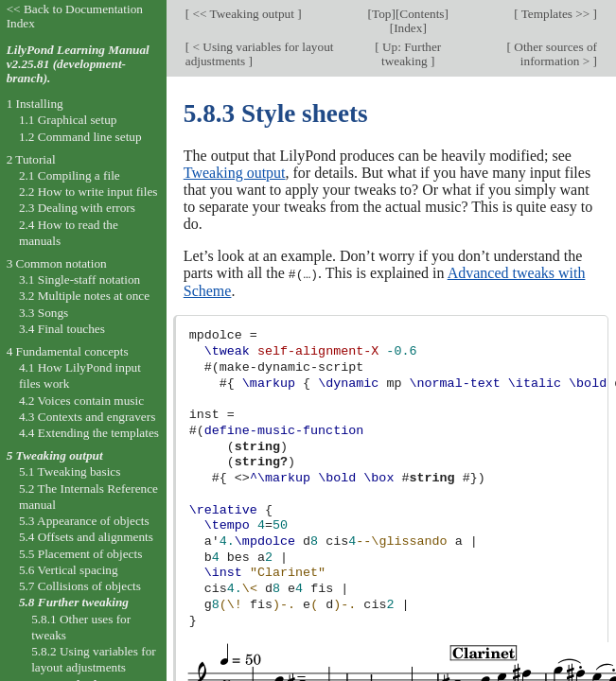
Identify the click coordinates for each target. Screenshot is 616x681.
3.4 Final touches (62, 329)
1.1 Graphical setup (68, 120)
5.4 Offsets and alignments (86, 537)
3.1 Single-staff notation (79, 279)
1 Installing (35, 104)
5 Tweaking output (55, 455)
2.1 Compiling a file (70, 175)
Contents (422, 14)
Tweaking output (235, 173)
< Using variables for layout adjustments (260, 54)
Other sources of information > (554, 54)
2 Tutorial (31, 159)
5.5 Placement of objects (80, 554)
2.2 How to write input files (88, 192)
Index (408, 28)
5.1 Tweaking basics (70, 471)
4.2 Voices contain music (81, 401)
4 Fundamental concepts (68, 351)
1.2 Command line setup (80, 137)
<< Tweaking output (243, 14)
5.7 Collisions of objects (80, 586)
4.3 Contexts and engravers (87, 417)
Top (381, 14)
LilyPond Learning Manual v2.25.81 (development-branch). (78, 64)
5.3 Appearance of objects (84, 521)
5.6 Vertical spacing (69, 570)
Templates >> (556, 14)
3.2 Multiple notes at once (84, 296)
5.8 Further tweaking (74, 602)
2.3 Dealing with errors (77, 208)
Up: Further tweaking (411, 54)
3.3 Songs (44, 313)
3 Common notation (57, 263)
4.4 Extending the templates (89, 433)
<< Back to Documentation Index (75, 16)
